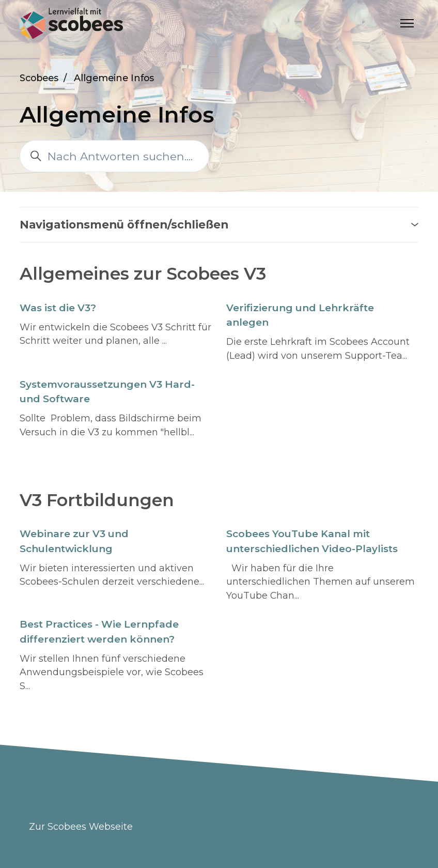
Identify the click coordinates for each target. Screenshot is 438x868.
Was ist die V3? (58, 308)
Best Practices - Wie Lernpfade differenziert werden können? (99, 632)
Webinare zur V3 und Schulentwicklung (74, 541)
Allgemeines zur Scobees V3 (143, 273)
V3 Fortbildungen (97, 500)
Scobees (39, 78)
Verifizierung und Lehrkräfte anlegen (300, 315)
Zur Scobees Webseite (81, 826)
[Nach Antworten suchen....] (114, 156)
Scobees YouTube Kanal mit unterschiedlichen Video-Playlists (312, 541)
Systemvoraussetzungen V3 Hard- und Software (107, 392)
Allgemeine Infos (114, 78)
